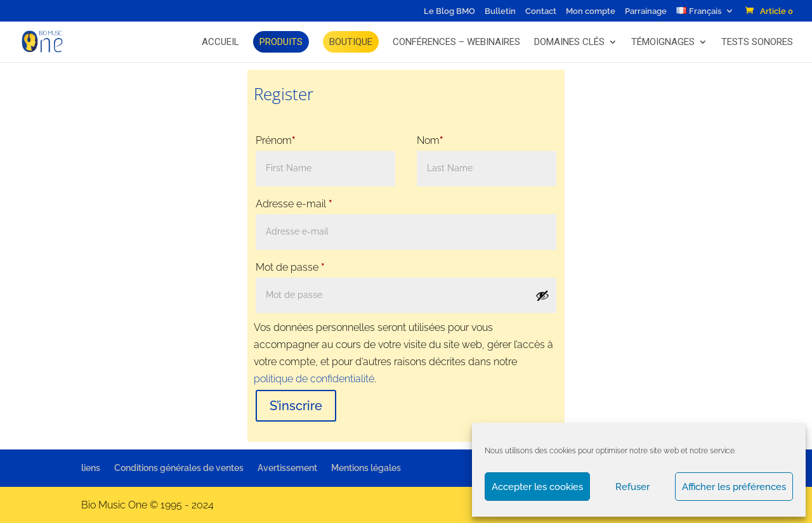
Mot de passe (290, 267)
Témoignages (663, 42)
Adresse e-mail (294, 204)
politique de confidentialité (314, 379)
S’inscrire (296, 406)
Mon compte (591, 11)
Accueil (220, 42)
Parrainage (646, 11)
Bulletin (500, 11)
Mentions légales (366, 468)
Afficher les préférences (734, 487)
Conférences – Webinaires (456, 42)
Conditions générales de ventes (179, 468)
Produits (281, 42)
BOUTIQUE (351, 42)
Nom (430, 140)
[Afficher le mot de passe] (542, 295)
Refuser (632, 487)
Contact (541, 11)
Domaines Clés (569, 42)
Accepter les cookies (537, 487)
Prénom (276, 140)
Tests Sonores (757, 42)
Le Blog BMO (449, 11)
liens (91, 468)
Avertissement (287, 468)
